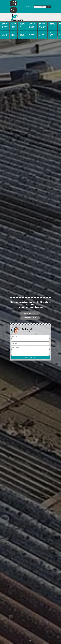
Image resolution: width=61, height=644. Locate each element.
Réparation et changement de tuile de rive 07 (32, 26)
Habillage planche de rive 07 (22, 34)
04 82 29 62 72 (13, 3)
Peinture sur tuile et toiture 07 (14, 26)
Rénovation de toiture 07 (53, 25)
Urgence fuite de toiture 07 (14, 35)
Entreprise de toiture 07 (22, 25)
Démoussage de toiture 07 (42, 34)
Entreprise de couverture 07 (5, 26)
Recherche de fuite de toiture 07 (4, 34)
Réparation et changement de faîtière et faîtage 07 (42, 26)
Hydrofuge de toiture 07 (32, 34)
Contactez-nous (30, 318)
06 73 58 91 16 (13, 10)
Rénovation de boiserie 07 (53, 34)
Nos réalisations (30, 313)
